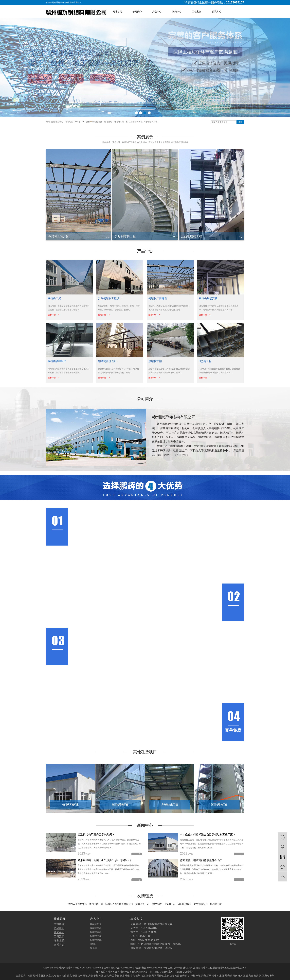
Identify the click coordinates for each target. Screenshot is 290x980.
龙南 (54, 976)
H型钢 (93, 944)
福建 (214, 976)
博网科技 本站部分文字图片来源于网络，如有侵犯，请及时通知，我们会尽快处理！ (151, 972)
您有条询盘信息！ (95, 122)
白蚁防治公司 (185, 904)
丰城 (198, 976)
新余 (148, 976)
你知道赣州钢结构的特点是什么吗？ (201, 860)
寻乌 (133, 976)
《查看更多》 (181, 455)
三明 (246, 976)
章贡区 (42, 976)
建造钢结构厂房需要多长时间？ (96, 834)
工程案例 (197, 12)
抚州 (138, 976)
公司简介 (137, 12)
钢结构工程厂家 (121, 122)
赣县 (122, 976)
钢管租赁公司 (201, 904)
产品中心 (157, 12)
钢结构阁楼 (96, 936)
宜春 (167, 976)
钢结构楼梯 (96, 940)
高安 (203, 976)
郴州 (272, 976)
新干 (209, 976)
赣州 (36, 976)
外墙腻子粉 (216, 904)
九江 (143, 976)
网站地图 (69, 122)
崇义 (70, 976)
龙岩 (251, 976)
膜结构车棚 (96, 928)
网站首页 (117, 12)
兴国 (101, 976)
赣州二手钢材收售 (78, 904)
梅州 (256, 976)
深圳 (224, 976)
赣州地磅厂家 (96, 904)
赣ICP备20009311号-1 (122, 968)
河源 (261, 976)
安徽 (230, 976)
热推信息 (50, 122)
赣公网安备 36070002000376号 (151, 968)
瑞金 (127, 976)
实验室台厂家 (142, 904)
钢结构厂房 (96, 924)
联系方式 (216, 12)
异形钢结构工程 (150, 122)
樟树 (193, 976)
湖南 (267, 976)
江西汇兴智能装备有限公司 (119, 904)
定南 (64, 976)
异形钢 (93, 948)
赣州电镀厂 (157, 904)
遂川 (240, 976)
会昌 (75, 976)
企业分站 (59, 122)
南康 (48, 976)
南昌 (177, 976)
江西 (30, 976)
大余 (91, 976)
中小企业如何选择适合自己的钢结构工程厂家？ (208, 834)
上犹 (106, 976)
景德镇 (160, 976)
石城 (85, 976)
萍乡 (188, 976)
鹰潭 (154, 976)
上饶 (172, 976)
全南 (59, 976)
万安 (235, 976)
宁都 (117, 976)
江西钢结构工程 (136, 122)
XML (82, 122)
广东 (219, 976)
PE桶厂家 (171, 904)
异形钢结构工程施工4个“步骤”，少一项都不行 (104, 860)
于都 (96, 976)
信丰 (80, 976)
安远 (112, 976)
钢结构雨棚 (96, 932)
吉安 (182, 976)
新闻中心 (177, 12)
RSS (77, 122)
